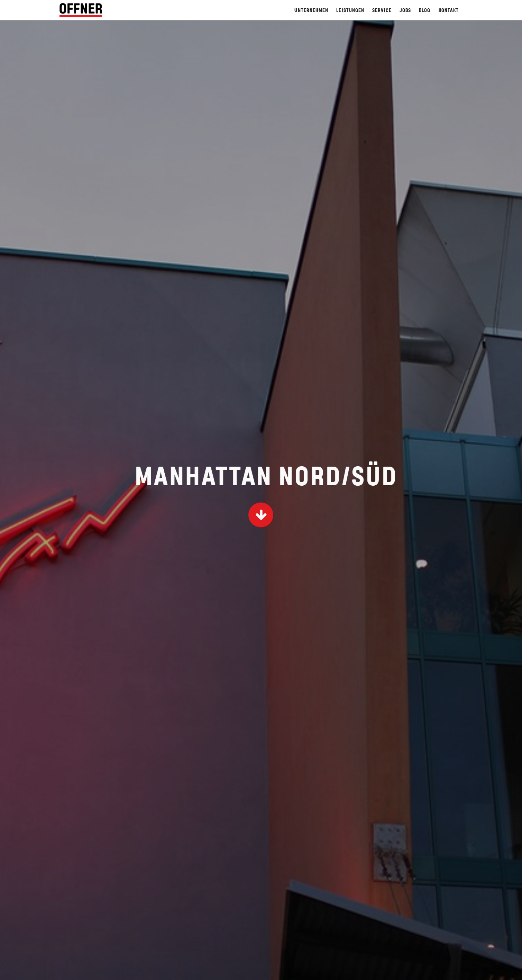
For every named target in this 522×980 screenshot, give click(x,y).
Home (244, 970)
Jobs (405, 11)
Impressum (293, 970)
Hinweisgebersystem (342, 970)
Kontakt (449, 11)
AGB (265, 970)
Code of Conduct (399, 970)
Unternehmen (311, 11)
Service (382, 11)
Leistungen (350, 11)
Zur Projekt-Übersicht (261, 724)
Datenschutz (447, 970)
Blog (425, 11)
